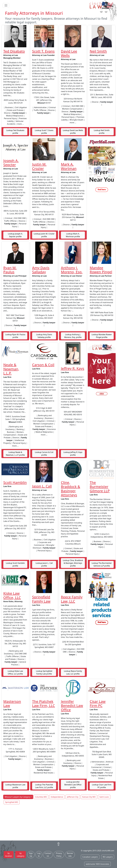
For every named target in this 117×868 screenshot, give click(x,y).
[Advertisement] (58, 823)
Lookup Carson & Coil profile (44, 454)
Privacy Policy (59, 855)
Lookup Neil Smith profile (102, 132)
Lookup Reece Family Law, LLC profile (73, 672)
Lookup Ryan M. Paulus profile (15, 336)
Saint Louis (104, 797)
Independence (57, 797)
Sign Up (31, 855)
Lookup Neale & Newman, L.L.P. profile (15, 454)
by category (21, 855)
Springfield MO (12, 802)
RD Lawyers (108, 857)
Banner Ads (70, 855)
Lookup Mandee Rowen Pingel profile (102, 336)
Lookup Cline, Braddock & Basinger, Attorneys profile (73, 563)
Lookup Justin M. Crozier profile (44, 235)
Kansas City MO (89, 797)
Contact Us (48, 855)
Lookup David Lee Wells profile (73, 132)
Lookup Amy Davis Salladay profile (44, 336)
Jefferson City (73, 797)
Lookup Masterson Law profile (15, 786)
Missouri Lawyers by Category (17, 797)
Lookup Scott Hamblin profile (15, 564)
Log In (39, 855)
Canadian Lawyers (90, 857)
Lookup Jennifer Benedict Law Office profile (73, 785)
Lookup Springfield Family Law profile (44, 672)
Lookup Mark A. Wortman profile (73, 235)
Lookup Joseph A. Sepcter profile (15, 235)
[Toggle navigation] (6, 5)
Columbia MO (41, 797)
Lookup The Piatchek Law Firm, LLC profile (44, 786)
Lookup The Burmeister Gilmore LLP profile (102, 564)
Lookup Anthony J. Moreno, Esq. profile (73, 336)
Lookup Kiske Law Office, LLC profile (15, 672)
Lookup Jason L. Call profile (44, 564)
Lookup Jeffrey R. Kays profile (73, 454)
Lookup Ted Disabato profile (15, 132)
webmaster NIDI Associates (97, 864)
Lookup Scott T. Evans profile (44, 132)
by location (9, 855)
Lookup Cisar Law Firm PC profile (102, 786)
